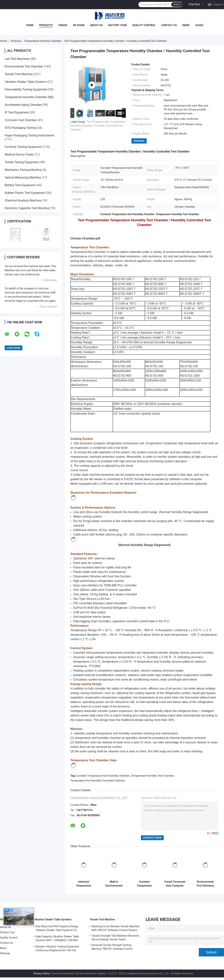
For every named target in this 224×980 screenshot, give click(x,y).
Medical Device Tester (19, 154)
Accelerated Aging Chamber (23, 105)
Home (30, 25)
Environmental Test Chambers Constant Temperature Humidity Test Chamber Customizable (205, 884)
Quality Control (144, 25)
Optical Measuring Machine (23, 177)
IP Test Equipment (17, 112)
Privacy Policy (41, 973)
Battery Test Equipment (20, 185)
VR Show (79, 25)
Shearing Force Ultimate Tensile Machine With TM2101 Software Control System (115, 928)
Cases (199, 25)
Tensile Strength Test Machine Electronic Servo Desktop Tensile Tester (115, 938)
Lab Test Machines (17, 59)
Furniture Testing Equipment (23, 147)
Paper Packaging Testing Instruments (29, 135)
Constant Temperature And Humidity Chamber (103, 776)
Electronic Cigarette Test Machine (27, 208)
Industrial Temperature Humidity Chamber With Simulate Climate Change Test (84, 884)
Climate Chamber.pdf (85, 238)
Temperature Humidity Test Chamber (152, 776)
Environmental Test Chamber (24, 66)
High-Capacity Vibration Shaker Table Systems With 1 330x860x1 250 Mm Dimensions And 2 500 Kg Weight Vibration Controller (57, 939)
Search (177, 4)
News (186, 25)
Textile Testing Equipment (22, 162)
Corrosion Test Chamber (21, 120)
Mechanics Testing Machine (23, 170)
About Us (96, 25)
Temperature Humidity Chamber (43, 41)
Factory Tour (118, 25)
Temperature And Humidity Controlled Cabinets (98, 781)
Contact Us (169, 25)
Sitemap (5, 953)
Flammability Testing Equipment (26, 89)
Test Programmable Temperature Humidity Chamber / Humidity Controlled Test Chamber (98, 126)
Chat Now (194, 4)
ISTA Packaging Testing (20, 128)
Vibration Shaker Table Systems (26, 82)
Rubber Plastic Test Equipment (25, 193)
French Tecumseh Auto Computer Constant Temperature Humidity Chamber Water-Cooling (175, 884)
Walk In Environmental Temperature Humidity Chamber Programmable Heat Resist (114, 884)
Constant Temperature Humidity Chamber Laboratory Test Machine (144, 884)
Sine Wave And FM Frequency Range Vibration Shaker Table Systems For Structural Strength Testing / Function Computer (57, 929)
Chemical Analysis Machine (23, 200)
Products (46, 25)
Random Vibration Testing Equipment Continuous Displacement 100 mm (57, 948)
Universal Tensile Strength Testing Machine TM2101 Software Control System (112, 947)
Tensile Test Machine (19, 74)
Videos (63, 25)
